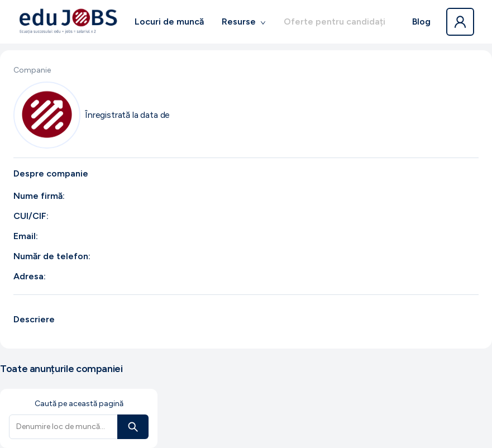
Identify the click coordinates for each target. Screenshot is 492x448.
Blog (421, 22)
